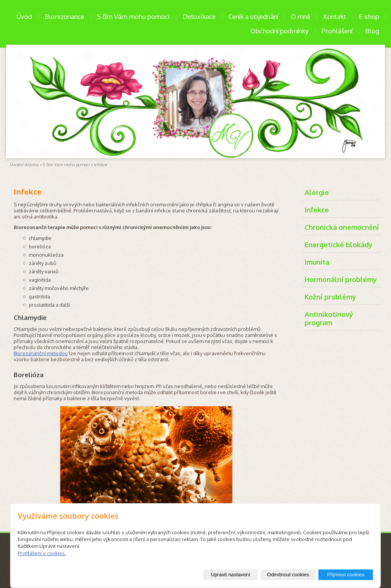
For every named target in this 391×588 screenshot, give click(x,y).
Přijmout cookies (346, 575)
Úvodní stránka (24, 165)
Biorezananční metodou (41, 353)
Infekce (317, 210)
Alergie (317, 192)
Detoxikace (199, 16)
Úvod (24, 16)
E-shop (369, 16)
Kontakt (335, 16)
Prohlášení (337, 31)
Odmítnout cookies (288, 575)
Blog (372, 31)
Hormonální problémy (341, 279)
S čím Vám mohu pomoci (133, 16)
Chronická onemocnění (342, 227)
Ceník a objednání (253, 16)
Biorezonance (64, 16)
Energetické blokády (339, 245)
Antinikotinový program (329, 318)
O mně (301, 16)
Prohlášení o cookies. (42, 553)
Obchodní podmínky (279, 31)
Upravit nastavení (230, 575)
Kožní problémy (330, 297)
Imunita (317, 262)
